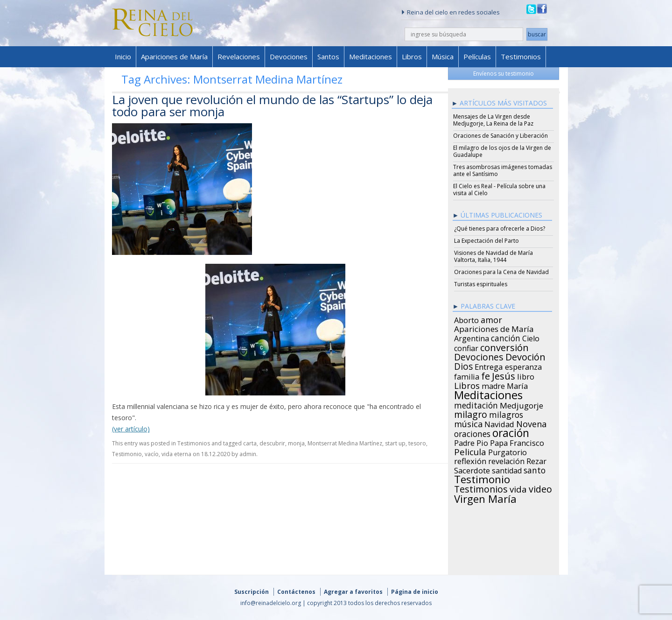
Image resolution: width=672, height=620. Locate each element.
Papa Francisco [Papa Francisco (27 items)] (517, 442)
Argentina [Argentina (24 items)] (472, 337)
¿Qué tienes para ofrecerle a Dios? (500, 229)
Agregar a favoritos (353, 592)
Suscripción (252, 592)
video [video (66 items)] (540, 488)
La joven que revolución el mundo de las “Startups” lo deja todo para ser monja (272, 106)
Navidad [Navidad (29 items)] (499, 423)
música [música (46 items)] (468, 423)
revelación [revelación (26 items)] (506, 460)
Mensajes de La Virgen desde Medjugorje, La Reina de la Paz (493, 120)
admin (248, 454)
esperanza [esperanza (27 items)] (523, 366)
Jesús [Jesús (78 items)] (504, 374)
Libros (412, 56)
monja (296, 443)
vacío (152, 454)
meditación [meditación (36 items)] (476, 404)
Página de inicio (415, 592)
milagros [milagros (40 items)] (506, 413)
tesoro (417, 443)
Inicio (123, 56)
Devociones (289, 56)
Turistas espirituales (481, 284)
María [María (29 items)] (517, 385)
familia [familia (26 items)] (467, 375)
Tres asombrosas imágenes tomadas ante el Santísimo (503, 170)
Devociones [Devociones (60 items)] (479, 356)
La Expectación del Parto (486, 241)
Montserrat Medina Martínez (345, 443)
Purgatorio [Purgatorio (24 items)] (507, 451)
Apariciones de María (174, 56)
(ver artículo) (131, 429)
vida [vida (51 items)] (518, 488)
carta (250, 443)
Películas (477, 56)
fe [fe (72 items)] (486, 375)
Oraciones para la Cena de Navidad (501, 272)
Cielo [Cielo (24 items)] (531, 337)
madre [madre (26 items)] (493, 385)
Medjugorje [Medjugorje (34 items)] (521, 404)
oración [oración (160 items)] (511, 432)
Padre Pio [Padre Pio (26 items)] (471, 442)
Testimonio (127, 454)
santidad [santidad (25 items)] (507, 469)
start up (395, 443)
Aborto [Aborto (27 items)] (466, 319)
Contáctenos (296, 592)
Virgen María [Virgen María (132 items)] (485, 497)
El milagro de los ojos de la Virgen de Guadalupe (502, 151)
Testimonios (521, 56)
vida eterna (176, 454)
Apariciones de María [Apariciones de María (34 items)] (494, 328)
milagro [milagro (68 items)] (471, 413)
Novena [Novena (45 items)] (531, 423)
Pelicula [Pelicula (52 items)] (470, 451)
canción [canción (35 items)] (506, 337)
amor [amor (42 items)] (491, 318)
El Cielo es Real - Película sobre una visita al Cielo (499, 190)
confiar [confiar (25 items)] (466, 347)
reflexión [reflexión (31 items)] (470, 460)
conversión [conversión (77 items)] (504, 346)
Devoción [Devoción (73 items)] (525, 356)
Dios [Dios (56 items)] (463, 365)
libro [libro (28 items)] (526, 375)
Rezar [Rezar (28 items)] (536, 460)
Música (443, 56)
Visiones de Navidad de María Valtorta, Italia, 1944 (493, 256)
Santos (328, 56)
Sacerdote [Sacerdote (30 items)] (472, 469)
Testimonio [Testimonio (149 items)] (482, 478)
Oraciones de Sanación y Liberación (500, 136)
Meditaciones (371, 56)
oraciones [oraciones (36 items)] (472, 432)
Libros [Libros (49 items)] (467, 384)
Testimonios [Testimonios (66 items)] (481, 488)
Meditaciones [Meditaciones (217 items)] (488, 394)
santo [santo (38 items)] (535, 469)
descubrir (272, 443)
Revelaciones (239, 56)
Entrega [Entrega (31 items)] (489, 366)
